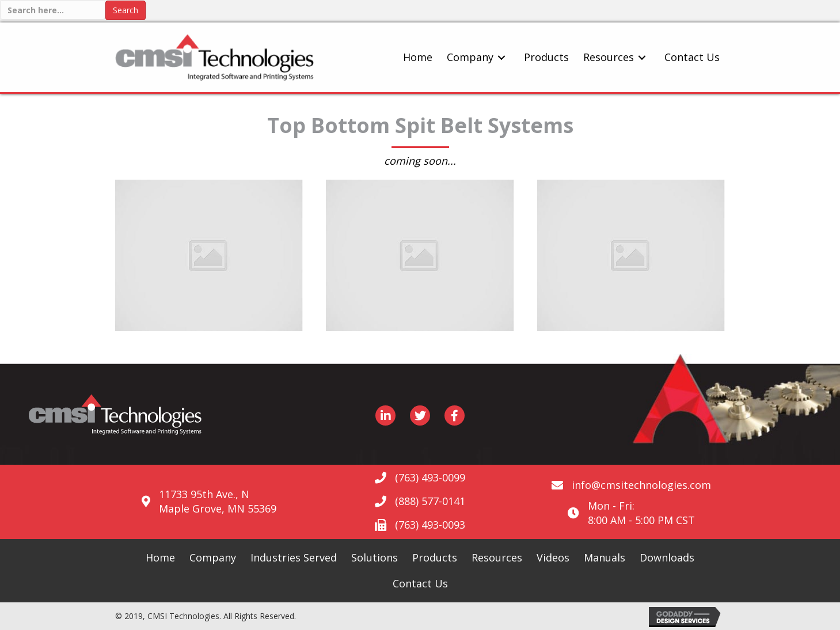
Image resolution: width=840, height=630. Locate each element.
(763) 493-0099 (430, 477)
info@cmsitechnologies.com (641, 485)
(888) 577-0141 (430, 501)
